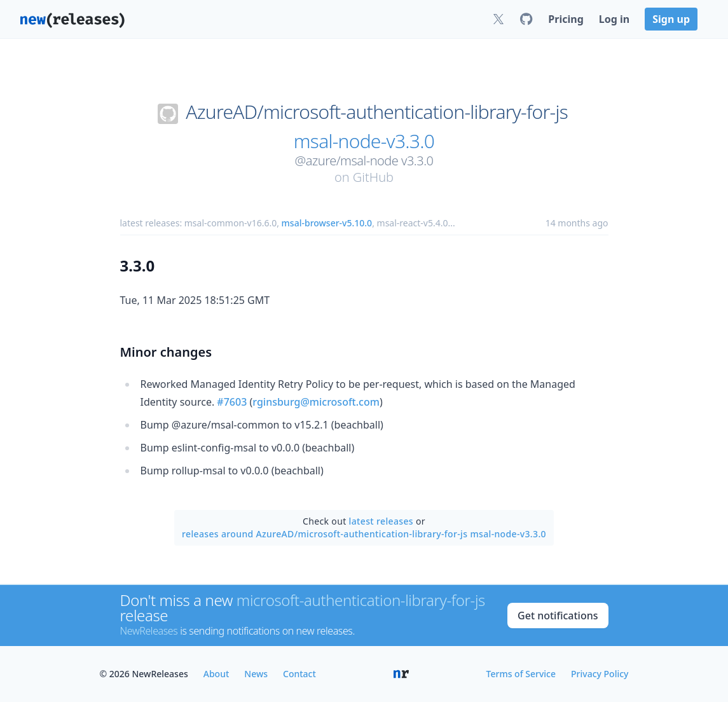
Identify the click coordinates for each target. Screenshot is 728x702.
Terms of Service (521, 674)
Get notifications (558, 616)
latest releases (381, 521)
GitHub (373, 177)
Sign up (671, 19)
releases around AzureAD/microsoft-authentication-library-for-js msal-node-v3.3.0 (364, 534)
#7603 (232, 402)
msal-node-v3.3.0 (364, 141)
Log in (614, 19)
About (216, 674)
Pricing (566, 19)
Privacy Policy (600, 674)
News (256, 674)
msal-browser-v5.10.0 (327, 223)
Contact (299, 674)
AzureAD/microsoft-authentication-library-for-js (377, 112)
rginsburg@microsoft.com (316, 402)
